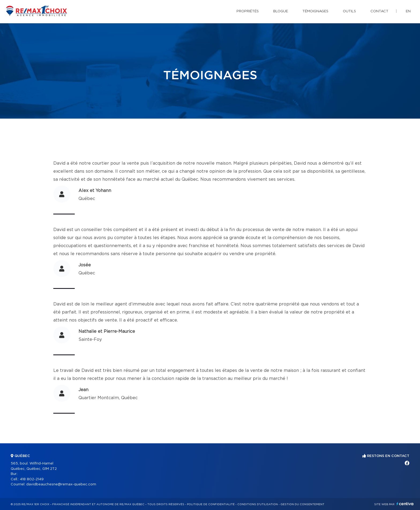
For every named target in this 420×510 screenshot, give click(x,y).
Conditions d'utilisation (258, 504)
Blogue (281, 11)
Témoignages (315, 11)
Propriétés (248, 11)
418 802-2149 (32, 479)
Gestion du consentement (302, 504)
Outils (349, 11)
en (408, 11)
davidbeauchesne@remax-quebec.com (61, 484)
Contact (379, 11)
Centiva (405, 504)
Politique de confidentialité (211, 504)
